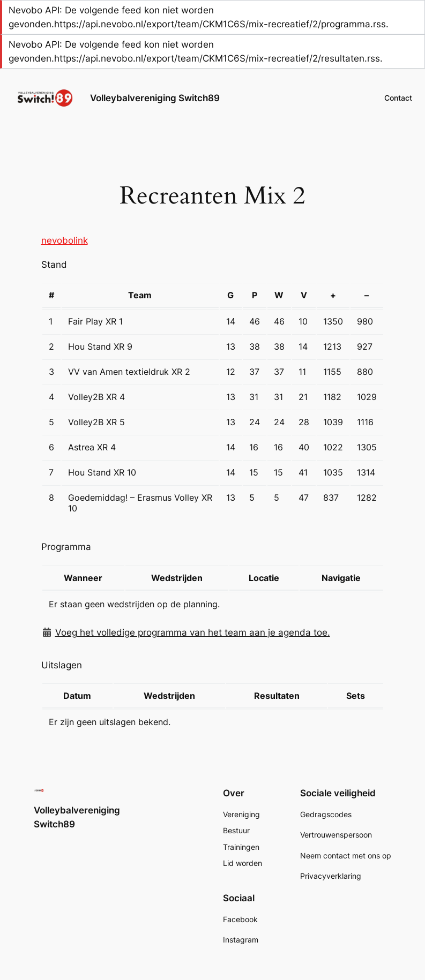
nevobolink (65, 240)
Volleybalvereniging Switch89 (155, 98)
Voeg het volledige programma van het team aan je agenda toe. (193, 632)
